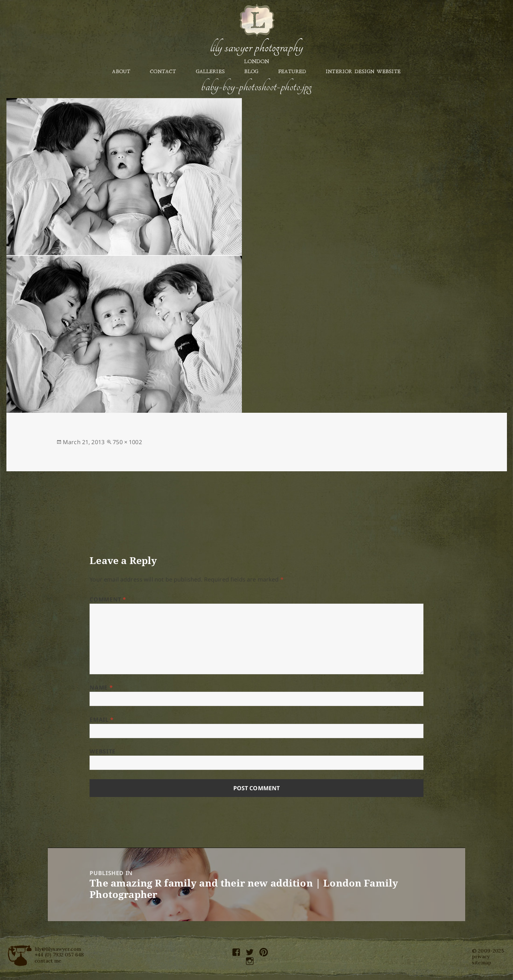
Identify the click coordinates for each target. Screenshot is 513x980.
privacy (481, 956)
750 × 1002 (127, 442)
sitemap (482, 963)
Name (101, 687)
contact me (48, 961)
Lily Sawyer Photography (256, 47)
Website (102, 751)
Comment (108, 599)
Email (101, 720)
